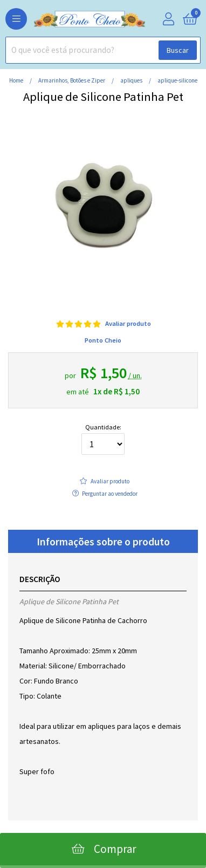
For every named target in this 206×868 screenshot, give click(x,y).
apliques (132, 80)
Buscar (178, 50)
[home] (73, 19)
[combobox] (103, 50)
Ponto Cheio (103, 340)
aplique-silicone (177, 80)
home (17, 80)
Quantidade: (103, 439)
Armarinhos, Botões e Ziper (72, 80)
